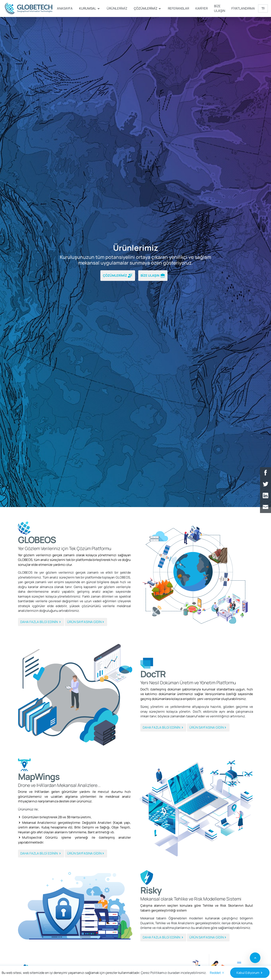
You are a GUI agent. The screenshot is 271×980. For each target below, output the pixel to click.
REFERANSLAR (178, 8)
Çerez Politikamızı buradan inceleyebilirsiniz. (174, 973)
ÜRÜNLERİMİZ (117, 8)
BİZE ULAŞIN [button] (153, 276)
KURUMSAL (90, 8)
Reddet (217, 973)
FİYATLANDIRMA (243, 8)
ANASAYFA (65, 8)
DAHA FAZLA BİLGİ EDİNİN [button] (41, 622)
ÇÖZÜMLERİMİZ (148, 8)
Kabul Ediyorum (250, 973)
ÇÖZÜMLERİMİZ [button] (118, 276)
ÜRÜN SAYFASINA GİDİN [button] (86, 622)
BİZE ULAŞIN (220, 8)
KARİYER (202, 8)
